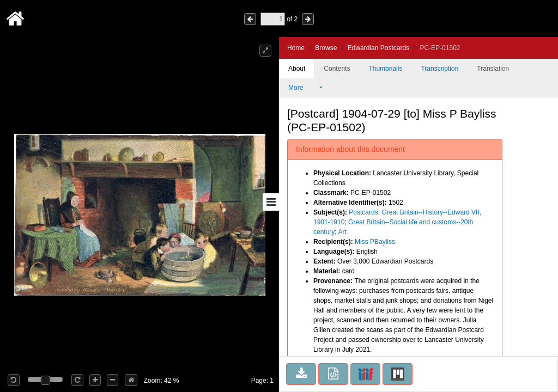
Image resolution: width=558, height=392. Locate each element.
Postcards (363, 212)
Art (342, 232)
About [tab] (297, 69)
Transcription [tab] (439, 69)
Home (296, 48)
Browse (326, 48)
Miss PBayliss (375, 242)
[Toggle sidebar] (271, 202)
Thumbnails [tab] (385, 69)
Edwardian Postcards (378, 48)
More (303, 88)
